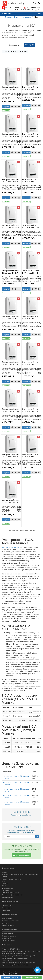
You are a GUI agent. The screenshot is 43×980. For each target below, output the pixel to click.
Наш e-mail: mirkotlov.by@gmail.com (14, 954)
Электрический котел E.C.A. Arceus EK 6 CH (10, 501)
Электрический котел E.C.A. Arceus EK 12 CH (31, 456)
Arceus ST (6, 51)
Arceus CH (15, 51)
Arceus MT (24, 51)
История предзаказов (9, 936)
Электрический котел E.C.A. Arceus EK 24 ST (31, 317)
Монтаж (4, 872)
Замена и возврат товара (10, 893)
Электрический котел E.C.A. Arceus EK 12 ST (31, 410)
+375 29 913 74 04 (34, 7)
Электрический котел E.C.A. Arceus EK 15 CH (31, 88)
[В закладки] (15, 107)
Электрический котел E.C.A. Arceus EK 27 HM (31, 226)
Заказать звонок (11, 977)
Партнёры (5, 923)
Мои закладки (6, 938)
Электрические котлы (10, 547)
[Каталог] (39, 14)
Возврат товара (7, 908)
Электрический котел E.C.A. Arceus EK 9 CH (10, 363)
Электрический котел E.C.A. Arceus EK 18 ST (10, 272)
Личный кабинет (7, 934)
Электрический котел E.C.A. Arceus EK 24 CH (10, 226)
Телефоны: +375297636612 (11, 949)
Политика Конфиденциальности (13, 895)
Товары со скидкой (8, 925)
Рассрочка (5, 890)
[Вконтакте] (16, 973)
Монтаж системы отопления (11, 879)
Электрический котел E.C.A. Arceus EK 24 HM (10, 181)
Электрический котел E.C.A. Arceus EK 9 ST (31, 363)
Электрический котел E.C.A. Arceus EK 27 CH (31, 181)
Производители (7, 919)
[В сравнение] (19, 107)
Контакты (5, 884)
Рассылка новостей (8, 941)
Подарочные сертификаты (11, 921)
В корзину (6, 107)
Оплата (4, 886)
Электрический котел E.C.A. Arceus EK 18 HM (10, 410)
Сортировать (15, 45)
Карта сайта (6, 910)
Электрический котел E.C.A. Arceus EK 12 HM (10, 135)
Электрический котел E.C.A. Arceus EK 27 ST (31, 135)
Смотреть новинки (22, 855)
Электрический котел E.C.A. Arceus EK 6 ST (10, 88)
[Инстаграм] (4, 973)
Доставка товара (7, 888)
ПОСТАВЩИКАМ (7, 897)
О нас (4, 881)
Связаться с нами (8, 906)
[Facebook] (10, 973)
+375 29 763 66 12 (12, 7)
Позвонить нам (32, 977)
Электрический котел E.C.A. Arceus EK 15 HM (10, 456)
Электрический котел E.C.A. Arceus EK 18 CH (31, 272)
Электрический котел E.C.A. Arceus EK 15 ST (10, 317)
